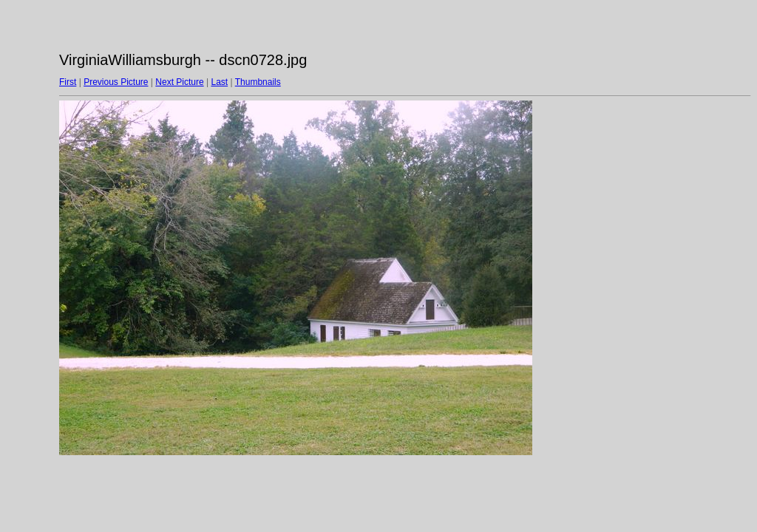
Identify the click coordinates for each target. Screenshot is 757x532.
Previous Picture (116, 82)
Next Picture (179, 82)
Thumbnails (258, 82)
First (68, 82)
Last (219, 82)
